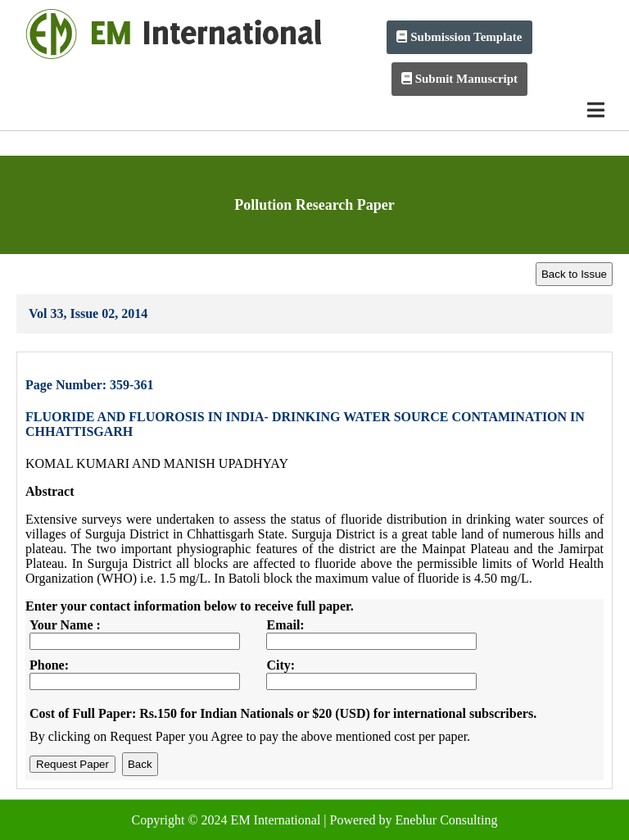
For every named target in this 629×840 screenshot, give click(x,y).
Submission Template (459, 37)
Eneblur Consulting (447, 820)
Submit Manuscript (459, 79)
